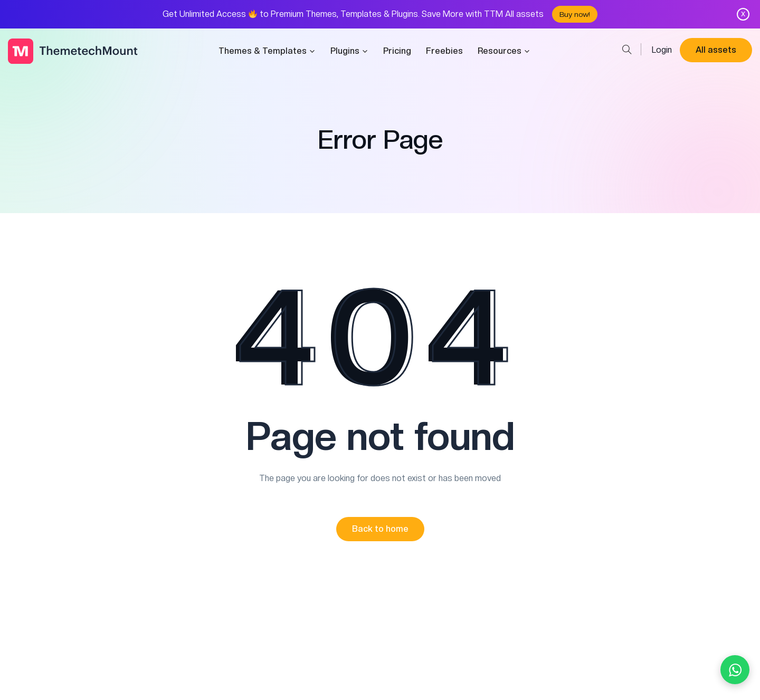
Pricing (397, 51)
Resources (504, 51)
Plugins (349, 51)
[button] (380, 529)
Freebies (444, 51)
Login (662, 50)
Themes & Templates (267, 51)
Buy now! (575, 14)
